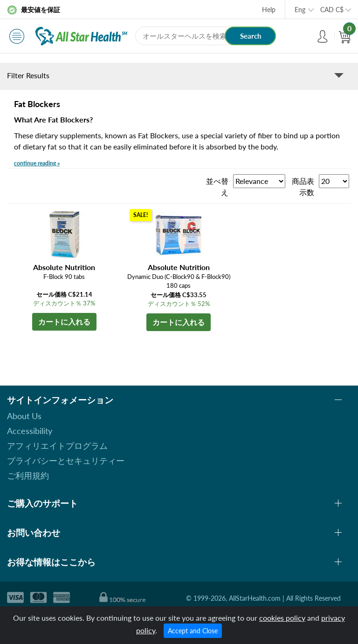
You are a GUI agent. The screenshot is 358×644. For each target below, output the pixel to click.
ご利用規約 (28, 475)
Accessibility (30, 431)
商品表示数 (303, 186)
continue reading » (37, 163)
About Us (24, 416)
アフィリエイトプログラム (57, 446)
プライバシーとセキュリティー (66, 461)
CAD (332, 10)
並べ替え (217, 186)
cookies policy (282, 618)
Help (269, 10)
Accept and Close (193, 631)
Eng (300, 10)
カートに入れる (64, 322)
